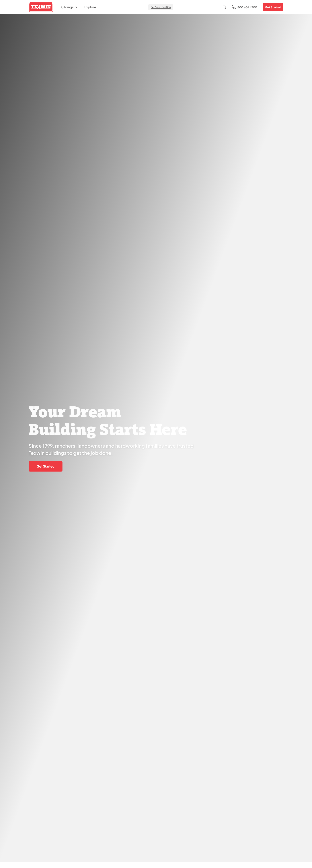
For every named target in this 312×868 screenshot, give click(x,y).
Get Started (273, 7)
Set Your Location (161, 7)
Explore (92, 7)
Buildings (69, 7)
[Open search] (224, 7)
